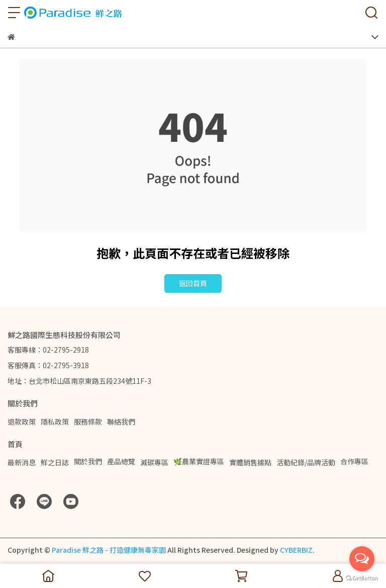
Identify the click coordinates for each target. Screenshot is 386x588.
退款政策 (22, 422)
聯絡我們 (121, 422)
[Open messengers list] (362, 559)
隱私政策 (55, 422)
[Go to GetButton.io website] (362, 578)
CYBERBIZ (296, 550)
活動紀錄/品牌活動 (306, 462)
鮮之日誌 (55, 462)
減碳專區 (154, 462)
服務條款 (88, 422)
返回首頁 (193, 283)
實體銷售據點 (250, 462)
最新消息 (22, 462)
